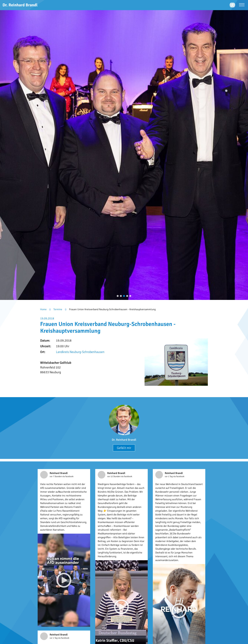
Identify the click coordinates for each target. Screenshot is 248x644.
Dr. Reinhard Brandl (124, 440)
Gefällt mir (124, 448)
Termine (58, 309)
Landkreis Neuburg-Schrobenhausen (80, 352)
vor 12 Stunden (114, 476)
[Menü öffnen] (242, 5)
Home (43, 309)
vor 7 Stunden (56, 476)
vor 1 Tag (169, 476)
